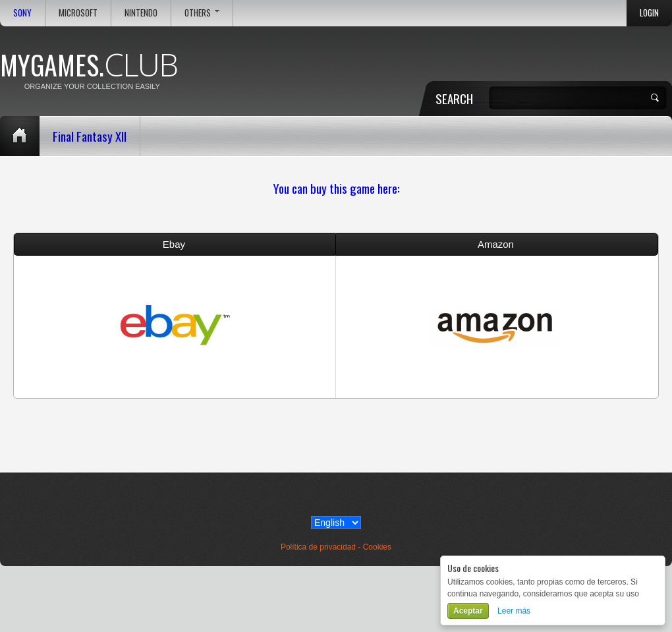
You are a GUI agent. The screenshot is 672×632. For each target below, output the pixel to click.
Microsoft (78, 13)
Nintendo (141, 13)
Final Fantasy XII (90, 136)
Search (454, 98)
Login (649, 13)
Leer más (514, 611)
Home (20, 136)
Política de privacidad (318, 547)
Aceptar (468, 611)
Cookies (377, 547)
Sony (22, 13)
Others (202, 13)
